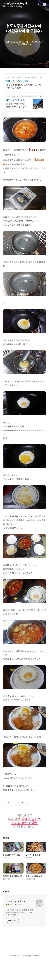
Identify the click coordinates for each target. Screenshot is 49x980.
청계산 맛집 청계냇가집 (18, 81)
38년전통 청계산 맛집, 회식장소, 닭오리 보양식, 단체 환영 (23, 86)
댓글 (6, 891)
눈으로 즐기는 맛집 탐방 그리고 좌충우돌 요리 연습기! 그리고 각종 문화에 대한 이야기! (19, 912)
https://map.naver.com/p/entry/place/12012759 (21, 77)
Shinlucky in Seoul (15, 3)
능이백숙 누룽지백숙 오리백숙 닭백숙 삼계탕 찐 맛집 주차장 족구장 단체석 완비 (16, 105)
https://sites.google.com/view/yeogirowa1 (22, 96)
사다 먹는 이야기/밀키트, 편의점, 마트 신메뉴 (25, 821)
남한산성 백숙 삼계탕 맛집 (16, 100)
